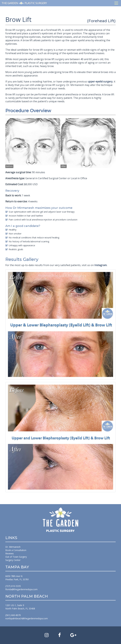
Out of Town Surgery (16, 557)
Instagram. (101, 265)
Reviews (10, 553)
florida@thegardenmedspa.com (21, 589)
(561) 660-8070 (13, 615)
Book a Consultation (16, 550)
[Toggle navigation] (116, 3)
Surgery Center (13, 560)
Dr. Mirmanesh (13, 547)
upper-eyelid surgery (100, 82)
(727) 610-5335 (13, 586)
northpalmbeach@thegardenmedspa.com (27, 618)
